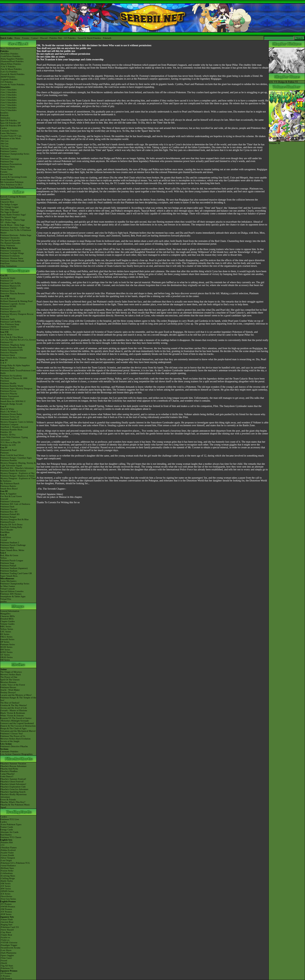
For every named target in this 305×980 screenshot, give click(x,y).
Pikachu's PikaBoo (9, 771)
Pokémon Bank (7, 368)
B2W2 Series (6, 652)
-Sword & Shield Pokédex (12, 74)
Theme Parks (6, 169)
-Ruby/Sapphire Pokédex (12, 59)
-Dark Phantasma (8, 953)
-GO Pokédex (7, 82)
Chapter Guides (7, 621)
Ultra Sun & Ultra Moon (12, 337)
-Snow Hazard (7, 930)
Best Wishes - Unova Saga (12, 220)
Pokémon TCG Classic (11, 837)
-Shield (4, 963)
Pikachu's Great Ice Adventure (14, 789)
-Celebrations (7, 873)
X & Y (3, 363)
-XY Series (5, 886)
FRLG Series (6, 637)
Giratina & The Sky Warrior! (14, 705)
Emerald (4, 499)
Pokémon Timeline (9, 149)
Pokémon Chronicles (10, 238)
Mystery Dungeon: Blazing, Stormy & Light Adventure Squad (18, 464)
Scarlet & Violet (8, 278)
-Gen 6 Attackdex (8, 102)
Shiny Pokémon (8, 245)
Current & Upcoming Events (14, 177)
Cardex (4, 128)
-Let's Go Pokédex (9, 72)
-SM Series (5, 883)
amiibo (3, 602)
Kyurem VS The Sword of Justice (16, 718)
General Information (10, 611)
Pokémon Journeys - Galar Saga (15, 227)
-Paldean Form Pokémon (12, 187)
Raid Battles (6, 835)
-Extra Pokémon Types (11, 824)
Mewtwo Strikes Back (11, 674)
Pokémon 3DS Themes (11, 594)
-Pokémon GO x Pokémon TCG (15, 863)
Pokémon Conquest (9, 424)
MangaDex (5, 614)
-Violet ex (5, 940)
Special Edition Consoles (12, 591)
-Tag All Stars (7, 966)
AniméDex (5, 199)
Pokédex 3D (6, 432)
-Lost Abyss (6, 950)
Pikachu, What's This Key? (13, 802)
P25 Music (5, 156)
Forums (26, 38)
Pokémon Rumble (9, 460)
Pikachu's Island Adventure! (13, 784)
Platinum (4, 453)
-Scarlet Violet (7, 853)
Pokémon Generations (11, 251)
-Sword (4, 960)
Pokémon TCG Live (10, 329)
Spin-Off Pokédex (9, 120)
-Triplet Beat (6, 935)
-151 (2, 845)
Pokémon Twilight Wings (12, 253)
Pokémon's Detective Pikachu (14, 746)
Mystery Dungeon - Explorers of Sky (17, 473)
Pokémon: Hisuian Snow (12, 258)
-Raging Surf (6, 925)
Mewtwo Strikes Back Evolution (15, 739)
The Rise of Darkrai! (10, 703)
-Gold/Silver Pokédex (10, 56)
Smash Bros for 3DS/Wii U (13, 401)
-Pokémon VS (7, 968)
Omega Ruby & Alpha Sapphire (15, 365)
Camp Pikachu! (7, 774)
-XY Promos (6, 912)
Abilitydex (5, 118)
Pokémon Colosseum (10, 501)
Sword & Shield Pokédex (89, 38)
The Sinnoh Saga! (9, 217)
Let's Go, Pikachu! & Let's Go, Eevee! (18, 340)
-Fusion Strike (7, 871)
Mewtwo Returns (8, 682)
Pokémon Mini (7, 548)
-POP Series (6, 914)
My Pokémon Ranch (10, 483)
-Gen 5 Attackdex (8, 100)
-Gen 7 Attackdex (8, 105)
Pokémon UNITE (8, 288)
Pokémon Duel (7, 399)
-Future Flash (6, 919)
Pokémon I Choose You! (12, 734)
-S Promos (5, 976)
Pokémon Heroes (8, 687)
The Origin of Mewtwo (11, 672)
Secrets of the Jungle (10, 741)
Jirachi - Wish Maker (10, 690)
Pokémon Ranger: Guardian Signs (16, 458)
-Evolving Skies (8, 876)
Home (17, 38)
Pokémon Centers (8, 151)
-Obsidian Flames (8, 848)
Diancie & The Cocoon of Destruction (18, 726)
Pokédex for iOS (8, 445)
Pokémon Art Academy (11, 376)
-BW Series (6, 889)
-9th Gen (4, 141)
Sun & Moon (6, 335)
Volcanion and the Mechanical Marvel (18, 731)
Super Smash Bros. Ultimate (13, 358)
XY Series (5, 655)
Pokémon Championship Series (15, 154)
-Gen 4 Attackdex (8, 97)
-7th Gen (4, 146)
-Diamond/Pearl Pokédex (12, 61)
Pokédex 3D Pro (8, 435)
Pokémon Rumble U (10, 419)
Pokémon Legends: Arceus (13, 304)
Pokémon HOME (8, 306)
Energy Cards (7, 830)
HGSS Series (6, 647)
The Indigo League (9, 204)
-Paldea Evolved (8, 850)
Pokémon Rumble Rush (11, 347)
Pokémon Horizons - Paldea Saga (16, 235)
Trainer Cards (7, 827)
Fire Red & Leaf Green (11, 496)
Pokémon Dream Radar (11, 414)
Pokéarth (107, 38)
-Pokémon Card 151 (10, 927)
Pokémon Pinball (8, 566)
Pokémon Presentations (11, 164)
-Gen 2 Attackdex (8, 92)
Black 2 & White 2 (9, 412)
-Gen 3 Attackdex (8, 95)
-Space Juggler (7, 955)
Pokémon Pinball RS (10, 514)
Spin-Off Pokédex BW (11, 126)
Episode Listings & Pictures (13, 197)
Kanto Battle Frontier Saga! (13, 215)
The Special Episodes (10, 240)
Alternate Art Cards (9, 832)
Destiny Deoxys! (8, 692)
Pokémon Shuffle (8, 383)
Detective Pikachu (9, 353)
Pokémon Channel (9, 509)
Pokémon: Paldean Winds (12, 261)
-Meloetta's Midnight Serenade (15, 721)
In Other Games (8, 586)
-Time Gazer (6, 958)
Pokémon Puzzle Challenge (13, 545)
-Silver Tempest (8, 858)
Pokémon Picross (8, 391)
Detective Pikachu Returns (13, 293)
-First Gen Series (8, 899)
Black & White (7, 409)
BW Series (5, 650)
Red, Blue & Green (9, 555)
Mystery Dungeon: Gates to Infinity (17, 422)
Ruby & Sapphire (8, 494)
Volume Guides (7, 624)
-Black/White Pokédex (11, 64)
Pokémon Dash (7, 507)
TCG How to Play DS (10, 442)
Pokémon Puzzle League (12, 560)
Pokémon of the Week (10, 138)
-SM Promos (6, 909)
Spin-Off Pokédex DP (10, 123)
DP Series (5, 642)
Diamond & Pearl (8, 450)
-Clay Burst (6, 932)
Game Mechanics (8, 133)
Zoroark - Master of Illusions (14, 710)
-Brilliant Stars (7, 868)
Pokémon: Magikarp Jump (13, 345)
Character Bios (7, 202)
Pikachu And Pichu (9, 769)
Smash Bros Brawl (9, 489)
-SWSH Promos (8, 907)
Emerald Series (7, 639)
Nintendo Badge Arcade (11, 404)
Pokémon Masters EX (10, 286)
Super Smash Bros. (9, 576)
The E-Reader (7, 530)
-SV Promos (6, 904)
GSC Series (6, 632)
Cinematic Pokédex (9, 131)
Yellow (4, 558)
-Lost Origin (6, 860)
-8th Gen (4, 144)
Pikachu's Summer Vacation (13, 764)
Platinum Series (8, 644)
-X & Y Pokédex (8, 66)
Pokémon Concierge (10, 159)
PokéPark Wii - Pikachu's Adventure (17, 468)
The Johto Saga (7, 210)
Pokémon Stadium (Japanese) (14, 568)
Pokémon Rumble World (12, 386)
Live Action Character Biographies (16, 754)
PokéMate (5, 532)
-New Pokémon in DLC (11, 185)
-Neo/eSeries (6, 896)
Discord (44, 38)
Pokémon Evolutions (10, 256)
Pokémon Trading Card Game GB (16, 573)
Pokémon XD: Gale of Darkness (15, 504)
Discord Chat (6, 174)
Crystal (4, 540)
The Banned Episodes (10, 243)
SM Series (5, 660)
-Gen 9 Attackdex (8, 110)
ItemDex (4, 113)
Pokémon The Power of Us (13, 736)
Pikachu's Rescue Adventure (13, 766)
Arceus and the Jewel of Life (14, 708)
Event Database (7, 179)
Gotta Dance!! (7, 776)
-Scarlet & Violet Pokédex (12, 84)
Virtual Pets (6, 599)
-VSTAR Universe (9, 943)
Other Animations (8, 266)
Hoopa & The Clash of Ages (13, 728)
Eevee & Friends (8, 800)
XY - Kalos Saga (8, 222)
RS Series (5, 634)
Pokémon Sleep (7, 291)
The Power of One (9, 677)
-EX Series (5, 894)
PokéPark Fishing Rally (11, 527)
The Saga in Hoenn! (10, 212)
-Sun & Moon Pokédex (11, 69)
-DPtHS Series (7, 891)
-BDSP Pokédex (8, 77)
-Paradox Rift (7, 842)
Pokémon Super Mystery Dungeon (16, 388)
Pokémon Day (7, 161)
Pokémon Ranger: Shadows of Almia (17, 476)
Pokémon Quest (8, 355)
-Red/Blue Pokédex (9, 54)
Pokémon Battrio (8, 486)
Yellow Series (7, 629)
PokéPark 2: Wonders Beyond (14, 427)
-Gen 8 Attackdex (8, 108)
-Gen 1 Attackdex (8, 90)
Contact (35, 38)
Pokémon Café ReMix (11, 283)
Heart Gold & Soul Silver (12, 455)
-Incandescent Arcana (10, 948)
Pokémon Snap (7, 563)
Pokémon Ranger (8, 517)
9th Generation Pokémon (12, 182)
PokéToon (5, 263)
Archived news (13, 49)
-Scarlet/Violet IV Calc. (11, 136)
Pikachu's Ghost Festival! (12, 782)
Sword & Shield (8, 299)
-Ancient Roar (7, 922)
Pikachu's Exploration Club (13, 787)
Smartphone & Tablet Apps (13, 596)
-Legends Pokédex (9, 79)
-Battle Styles (7, 881)
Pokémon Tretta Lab (10, 417)
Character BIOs (7, 616)
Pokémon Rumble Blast (11, 430)
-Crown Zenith (7, 855)
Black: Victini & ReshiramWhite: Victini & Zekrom (13, 714)
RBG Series (6, 626)
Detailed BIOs (7, 619)
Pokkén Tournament (10, 396)
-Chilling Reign (7, 878)
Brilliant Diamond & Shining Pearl (16, 301)
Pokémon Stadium (9, 571)
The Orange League (9, 207)
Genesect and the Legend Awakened (17, 723)
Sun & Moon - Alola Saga (12, 225)
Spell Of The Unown (10, 680)
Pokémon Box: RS (9, 512)
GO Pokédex (70, 38)
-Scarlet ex (5, 937)
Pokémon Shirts (8, 167)
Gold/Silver (6, 537)
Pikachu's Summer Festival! (13, 779)
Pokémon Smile (8, 319)
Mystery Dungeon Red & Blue (15, 519)
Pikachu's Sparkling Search (13, 792)
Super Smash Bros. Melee (12, 550)
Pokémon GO (7, 281)
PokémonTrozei (8, 522)
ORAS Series (6, 657)
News (3, 49)
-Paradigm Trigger (9, 945)
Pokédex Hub (56, 38)
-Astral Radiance (8, 865)
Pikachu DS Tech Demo (11, 525)
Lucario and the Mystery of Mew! (16, 695)
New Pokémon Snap (10, 324)
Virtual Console (8, 589)
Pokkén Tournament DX (12, 350)
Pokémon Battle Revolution (13, 471)
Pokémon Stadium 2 (10, 543)
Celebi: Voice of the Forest (13, 685)
